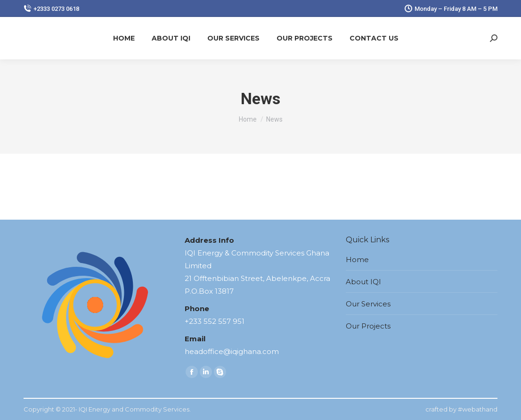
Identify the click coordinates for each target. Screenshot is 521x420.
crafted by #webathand (461, 409)
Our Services (368, 304)
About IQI (363, 282)
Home (357, 259)
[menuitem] (124, 38)
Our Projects (368, 326)
